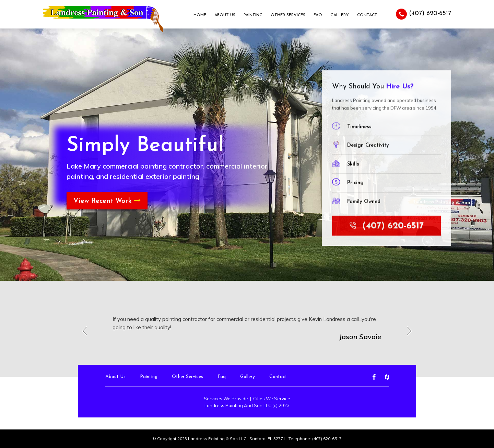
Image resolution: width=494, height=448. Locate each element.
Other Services (288, 15)
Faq (318, 15)
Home (200, 15)
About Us (225, 15)
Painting (253, 15)
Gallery (340, 15)
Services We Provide (226, 399)
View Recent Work (107, 201)
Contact (367, 15)
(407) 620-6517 (424, 14)
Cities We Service (272, 399)
